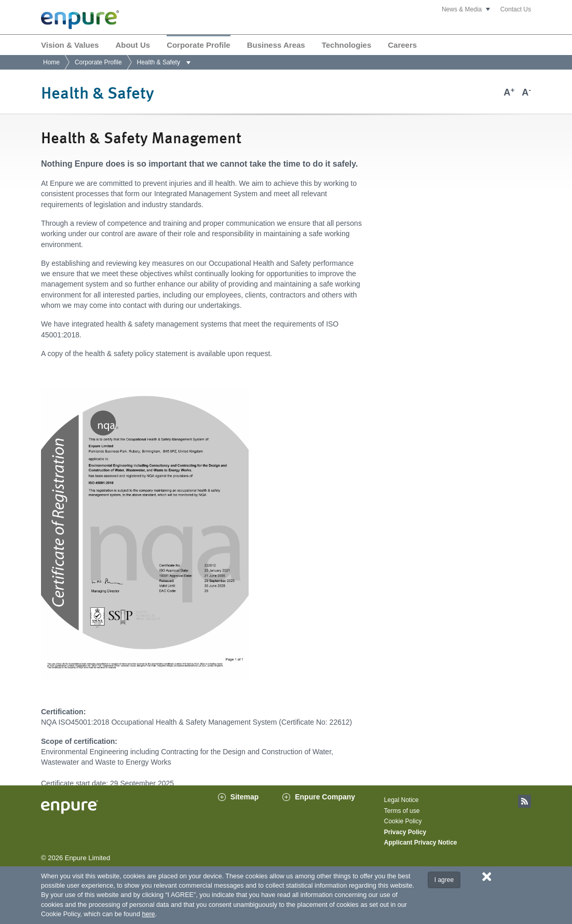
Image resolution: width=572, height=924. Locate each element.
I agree (444, 880)
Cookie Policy (403, 821)
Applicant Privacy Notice (421, 843)
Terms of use (402, 811)
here (148, 914)
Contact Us (516, 9)
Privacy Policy (405, 832)
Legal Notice (401, 800)
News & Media (462, 9)
